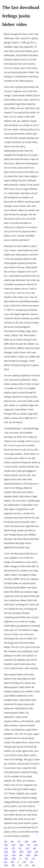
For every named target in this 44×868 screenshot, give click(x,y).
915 (27, 865)
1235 (6, 848)
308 (12, 862)
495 (34, 865)
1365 (36, 855)
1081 (6, 858)
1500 (29, 852)
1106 (14, 852)
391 (12, 841)
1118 (24, 862)
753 (13, 848)
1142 (6, 845)
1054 (21, 852)
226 (5, 862)
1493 (6, 865)
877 (27, 858)
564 (36, 852)
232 (20, 848)
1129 (27, 848)
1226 (6, 852)
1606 (28, 855)
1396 (26, 841)
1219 (6, 855)
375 (19, 841)
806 (21, 855)
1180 (14, 858)
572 (33, 858)
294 (34, 848)
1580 (21, 845)
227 (20, 865)
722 (32, 862)
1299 (34, 841)
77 (20, 858)
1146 (14, 855)
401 (29, 845)
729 (5, 841)
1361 (13, 845)
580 (13, 865)
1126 (36, 845)
